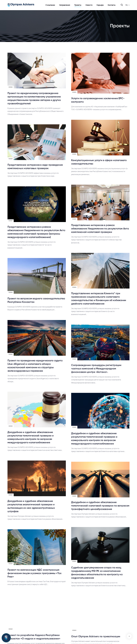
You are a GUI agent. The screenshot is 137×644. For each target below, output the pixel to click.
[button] (128, 5)
